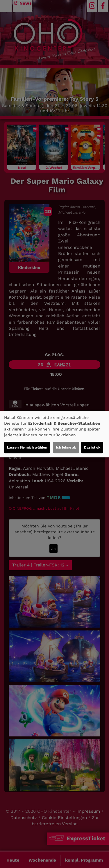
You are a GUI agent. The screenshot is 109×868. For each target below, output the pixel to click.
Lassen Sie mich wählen (27, 447)
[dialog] (54, 434)
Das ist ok (92, 447)
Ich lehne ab (66, 447)
